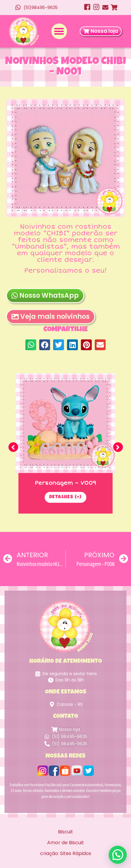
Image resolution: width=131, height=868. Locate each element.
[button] (59, 31)
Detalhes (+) (65, 497)
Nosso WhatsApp (45, 304)
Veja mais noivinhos (51, 325)
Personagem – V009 (65, 483)
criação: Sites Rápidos (66, 853)
